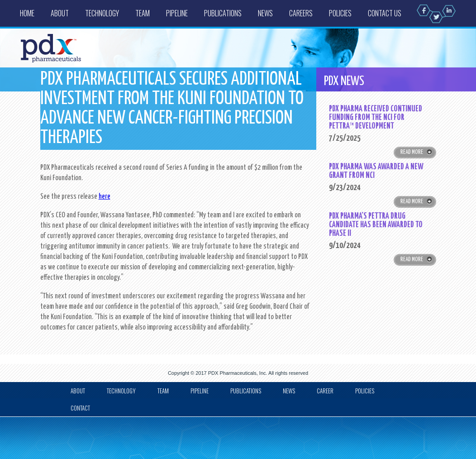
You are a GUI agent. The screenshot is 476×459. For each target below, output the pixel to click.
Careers (301, 13)
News (265, 13)
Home (27, 13)
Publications (223, 13)
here (105, 197)
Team (143, 13)
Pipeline (177, 13)
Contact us (385, 13)
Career (325, 391)
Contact (80, 408)
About (60, 13)
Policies (340, 13)
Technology (102, 13)
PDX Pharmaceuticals (232, 373)
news (289, 391)
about (78, 391)
